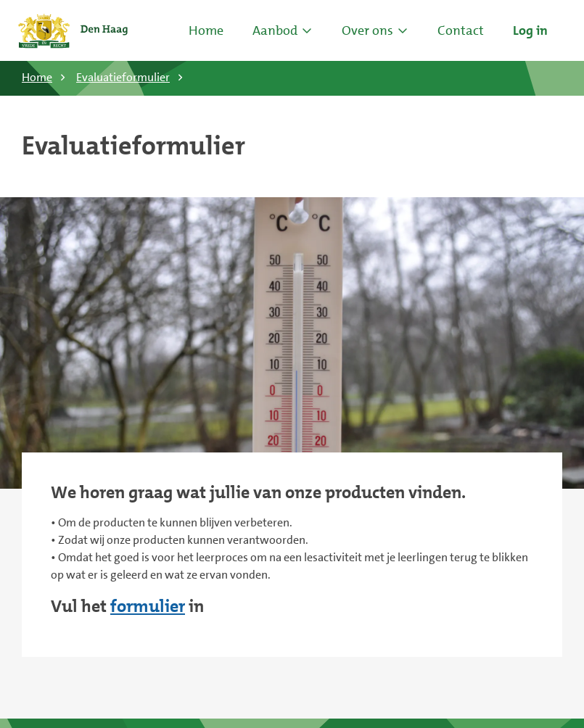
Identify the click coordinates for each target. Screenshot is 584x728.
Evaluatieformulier (123, 77)
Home (206, 30)
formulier (148, 606)
